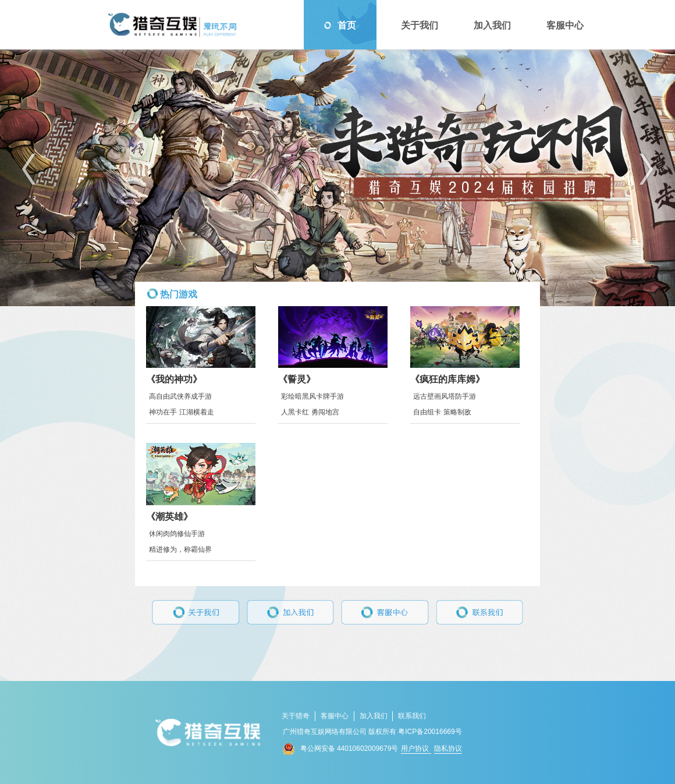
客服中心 (558, 25)
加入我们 (486, 25)
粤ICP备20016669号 (430, 732)
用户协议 (416, 748)
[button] (29, 169)
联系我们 (412, 716)
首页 (340, 25)
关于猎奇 (296, 716)
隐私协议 (448, 748)
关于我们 (413, 25)
